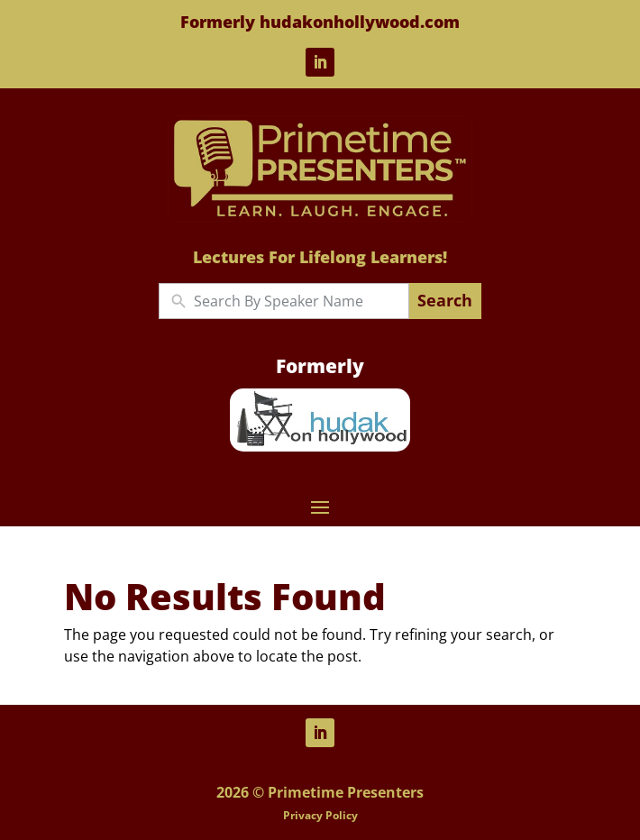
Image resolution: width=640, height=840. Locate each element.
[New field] (297, 301)
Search (445, 300)
